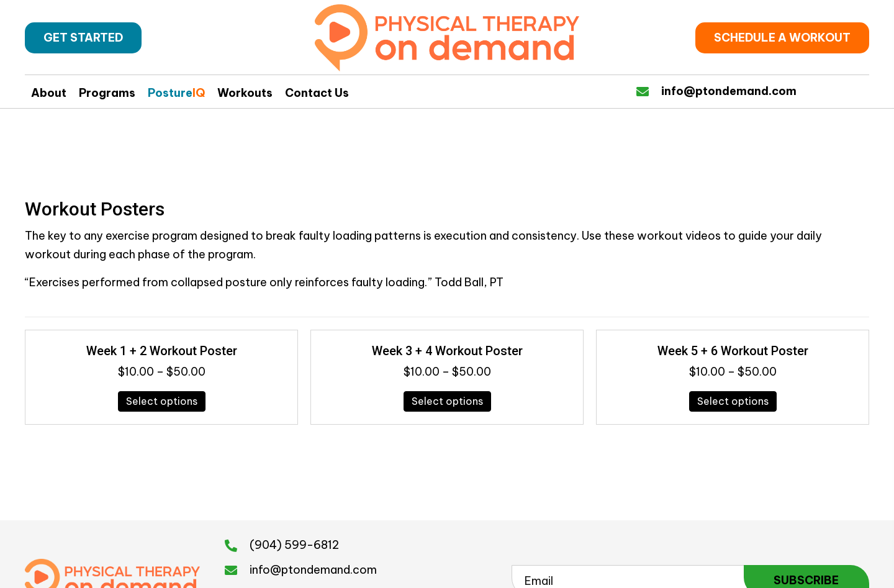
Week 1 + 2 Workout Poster (162, 351)
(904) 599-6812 (294, 545)
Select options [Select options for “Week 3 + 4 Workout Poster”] (447, 401)
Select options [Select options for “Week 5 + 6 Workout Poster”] (733, 401)
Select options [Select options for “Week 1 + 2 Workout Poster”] (162, 401)
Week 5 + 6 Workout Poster (733, 351)
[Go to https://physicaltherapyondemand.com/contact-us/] (649, 91)
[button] (83, 38)
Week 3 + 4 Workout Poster (447, 351)
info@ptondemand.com (729, 91)
